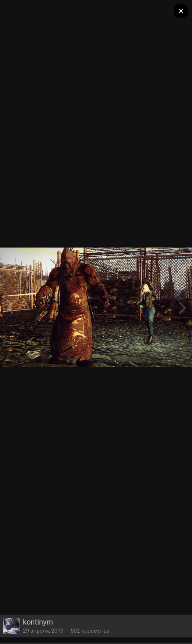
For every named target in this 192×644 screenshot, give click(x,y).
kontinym (38, 622)
